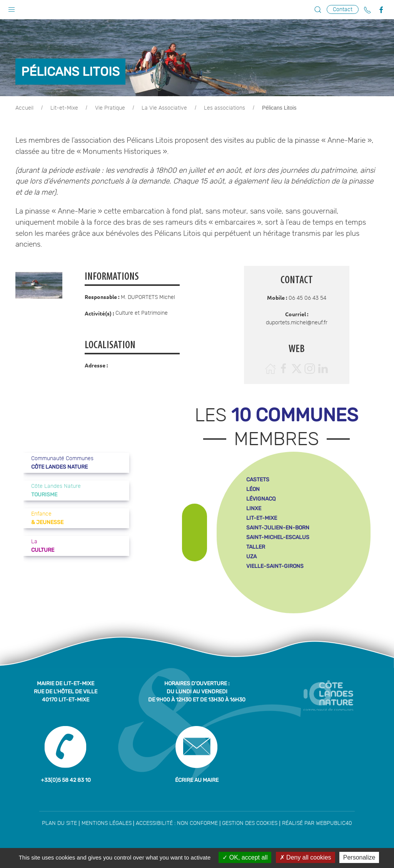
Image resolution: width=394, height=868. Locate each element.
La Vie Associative (164, 108)
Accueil (24, 108)
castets (258, 480)
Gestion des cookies (250, 823)
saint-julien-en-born (278, 528)
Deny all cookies (306, 857)
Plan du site (59, 823)
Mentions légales (107, 823)
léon (253, 489)
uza (251, 557)
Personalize (359, 857)
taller (256, 547)
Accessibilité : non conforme (177, 823)
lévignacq (261, 499)
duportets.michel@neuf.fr (297, 323)
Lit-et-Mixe (64, 108)
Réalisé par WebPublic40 (317, 823)
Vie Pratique (110, 108)
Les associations (225, 108)
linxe (254, 508)
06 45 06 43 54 (307, 298)
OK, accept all (245, 857)
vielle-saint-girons (275, 566)
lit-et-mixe (262, 518)
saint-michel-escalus (278, 537)
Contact (343, 9)
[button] (12, 8)
